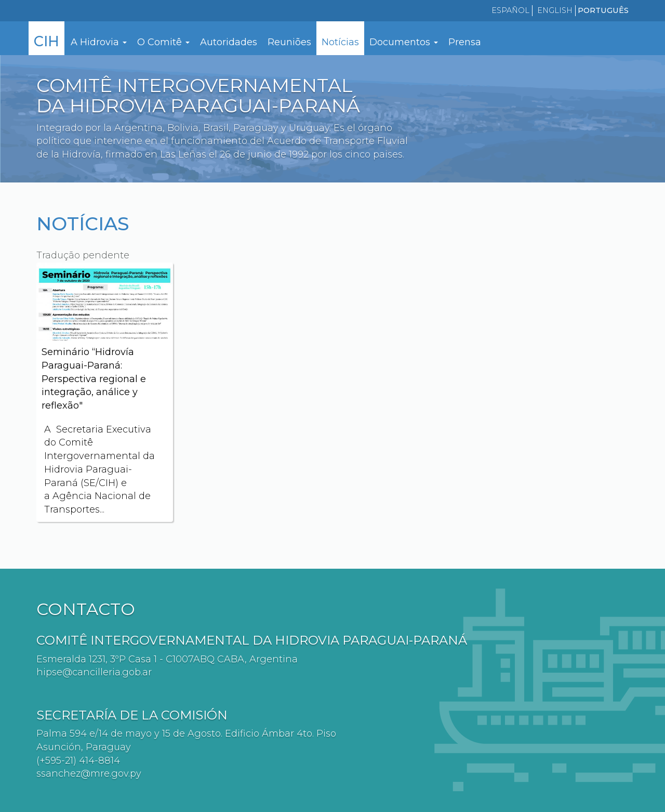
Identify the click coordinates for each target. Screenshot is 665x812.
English (555, 10)
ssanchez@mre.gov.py (89, 774)
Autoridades (229, 42)
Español (510, 10)
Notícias (340, 42)
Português (603, 10)
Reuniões (289, 42)
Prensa (465, 42)
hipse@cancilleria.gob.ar (94, 672)
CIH (46, 41)
